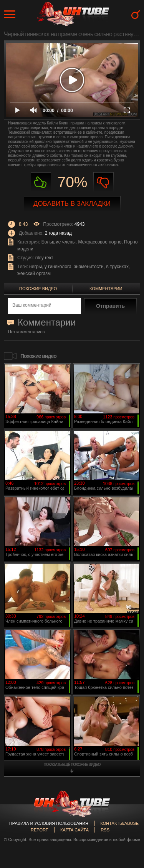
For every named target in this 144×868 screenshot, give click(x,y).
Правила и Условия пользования (49, 823)
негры (36, 267)
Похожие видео (38, 289)
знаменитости (89, 267)
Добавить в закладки (72, 204)
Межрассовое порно (100, 242)
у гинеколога (58, 267)
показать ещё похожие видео (72, 765)
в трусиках (117, 267)
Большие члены (59, 242)
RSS (105, 830)
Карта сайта (74, 830)
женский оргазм (34, 274)
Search (136, 14)
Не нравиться (103, 182)
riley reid (44, 258)
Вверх (127, 815)
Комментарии (106, 289)
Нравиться (41, 182)
